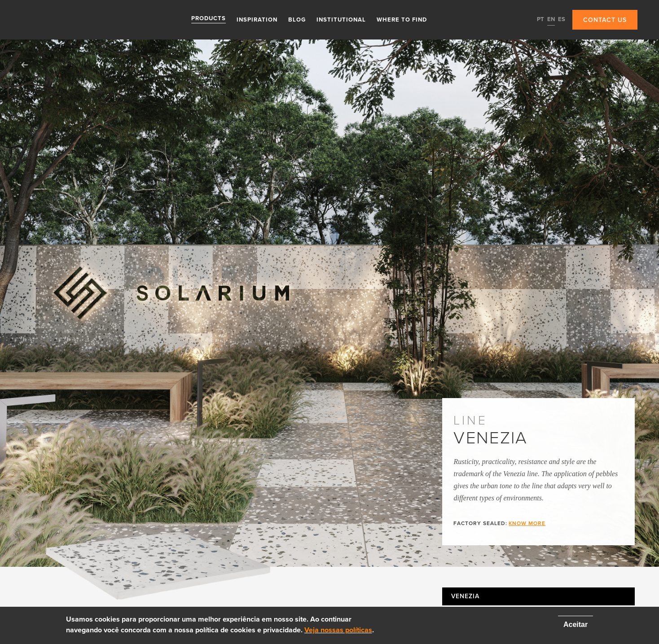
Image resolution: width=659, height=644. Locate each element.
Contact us (605, 20)
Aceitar (576, 624)
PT (540, 19)
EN (551, 19)
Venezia (465, 596)
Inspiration (257, 19)
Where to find (402, 19)
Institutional (341, 19)
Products (209, 19)
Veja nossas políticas (338, 630)
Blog (297, 19)
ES (562, 19)
